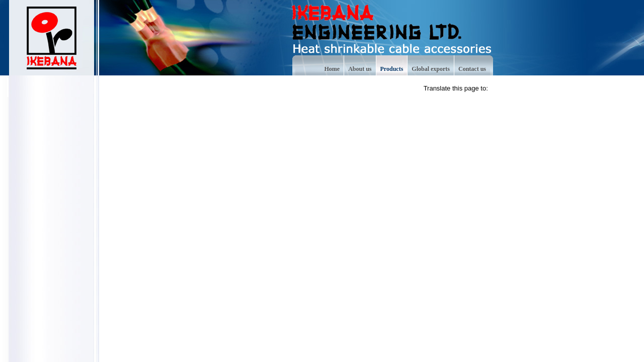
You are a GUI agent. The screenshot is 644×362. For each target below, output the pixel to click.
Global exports (431, 69)
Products (392, 69)
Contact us (472, 69)
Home (332, 69)
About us (360, 69)
